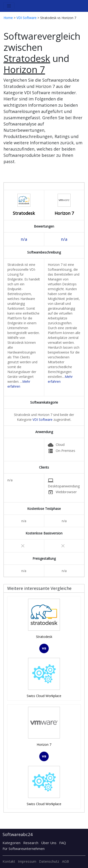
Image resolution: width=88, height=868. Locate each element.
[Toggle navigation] (9, 6)
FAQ (63, 843)
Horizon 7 (64, 213)
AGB (65, 861)
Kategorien (11, 843)
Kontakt (9, 861)
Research (31, 843)
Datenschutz (49, 861)
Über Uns (49, 843)
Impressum (27, 861)
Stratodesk (24, 213)
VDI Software (42, 420)
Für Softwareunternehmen (24, 849)
